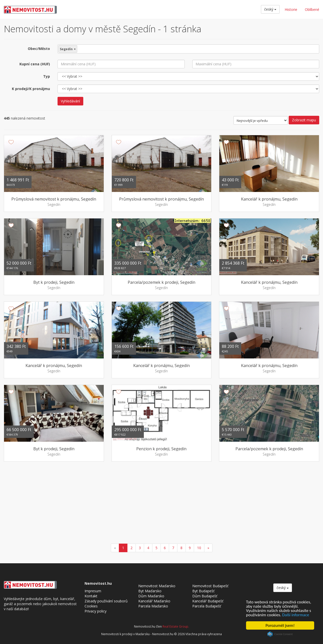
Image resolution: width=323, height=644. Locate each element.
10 (199, 548)
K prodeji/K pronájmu (31, 89)
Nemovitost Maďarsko (157, 586)
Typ (47, 76)
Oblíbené (312, 9)
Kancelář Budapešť (208, 601)
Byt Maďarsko (150, 591)
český (270, 9)
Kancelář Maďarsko (154, 601)
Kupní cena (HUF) (35, 64)
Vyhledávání (70, 101)
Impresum (93, 591)
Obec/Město (39, 49)
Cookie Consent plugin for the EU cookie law (280, 634)
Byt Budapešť (203, 591)
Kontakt (91, 596)
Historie (291, 9)
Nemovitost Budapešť (210, 586)
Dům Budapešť (205, 596)
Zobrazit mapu (304, 120)
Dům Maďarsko (151, 596)
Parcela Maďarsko (153, 606)
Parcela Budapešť (207, 606)
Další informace (296, 615)
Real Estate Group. (176, 626)
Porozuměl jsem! (280, 625)
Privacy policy (96, 611)
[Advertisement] (161, 503)
